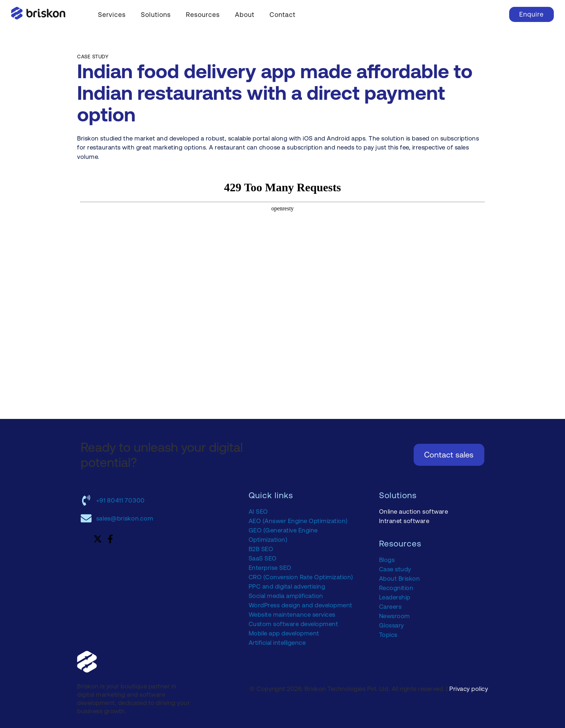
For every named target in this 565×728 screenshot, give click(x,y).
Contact (282, 15)
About (245, 15)
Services (112, 15)
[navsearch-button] (493, 13)
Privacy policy (469, 689)
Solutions (156, 15)
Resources (203, 15)
